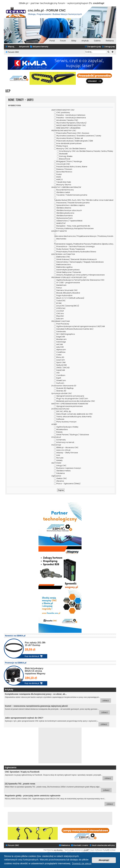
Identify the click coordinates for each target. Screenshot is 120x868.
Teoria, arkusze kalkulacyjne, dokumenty (74, 417)
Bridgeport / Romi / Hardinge (69, 161)
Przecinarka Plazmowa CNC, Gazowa (73, 133)
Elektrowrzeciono (64, 264)
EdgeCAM (61, 337)
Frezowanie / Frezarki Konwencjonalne (73, 203)
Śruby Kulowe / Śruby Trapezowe (71, 249)
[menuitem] (39, 47)
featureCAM (62, 365)
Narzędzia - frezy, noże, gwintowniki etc (73, 226)
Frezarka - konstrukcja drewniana (71, 118)
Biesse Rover (65, 159)
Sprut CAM (61, 362)
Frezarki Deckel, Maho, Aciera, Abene (72, 167)
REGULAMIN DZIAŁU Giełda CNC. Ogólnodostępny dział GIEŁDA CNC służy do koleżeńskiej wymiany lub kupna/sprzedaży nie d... (60, 800)
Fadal (59, 174)
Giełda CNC (62, 478)
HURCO (59, 179)
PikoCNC (60, 316)
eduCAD (60, 347)
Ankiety (59, 460)
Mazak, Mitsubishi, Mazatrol (68, 293)
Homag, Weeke (66, 156)
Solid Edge (61, 342)
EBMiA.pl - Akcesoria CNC (67, 447)
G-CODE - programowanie (68, 283)
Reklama (110, 41)
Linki (58, 455)
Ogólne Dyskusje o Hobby (67, 427)
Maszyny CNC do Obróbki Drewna (71, 149)
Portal (52, 41)
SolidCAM (61, 370)
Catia (59, 355)
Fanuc (59, 288)
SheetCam (61, 380)
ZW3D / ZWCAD (63, 368)
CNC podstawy (63, 112)
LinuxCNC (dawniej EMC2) (68, 306)
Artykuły (85, 41)
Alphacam (61, 350)
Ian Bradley (58, 850)
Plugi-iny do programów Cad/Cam (72, 398)
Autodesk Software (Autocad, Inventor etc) (75, 329)
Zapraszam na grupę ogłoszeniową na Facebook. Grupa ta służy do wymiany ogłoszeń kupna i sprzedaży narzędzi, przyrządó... (59, 776)
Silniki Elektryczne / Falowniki (69, 272)
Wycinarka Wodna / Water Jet (70, 138)
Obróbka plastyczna (65, 213)
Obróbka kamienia (65, 216)
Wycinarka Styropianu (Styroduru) (71, 123)
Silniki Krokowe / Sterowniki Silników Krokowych (77, 259)
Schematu (61, 440)
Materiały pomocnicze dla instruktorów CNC (76, 401)
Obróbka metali (63, 192)
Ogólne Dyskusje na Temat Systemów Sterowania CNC (80, 280)
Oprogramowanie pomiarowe (69, 406)
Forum (63, 41)
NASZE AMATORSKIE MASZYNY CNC (71, 125)
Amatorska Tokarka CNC (67, 120)
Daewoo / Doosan (64, 169)
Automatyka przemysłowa (68, 270)
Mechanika (61, 239)
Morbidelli (63, 154)
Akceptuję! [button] (104, 860)
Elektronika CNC (63, 257)
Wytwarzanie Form (65, 218)
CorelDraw (61, 352)
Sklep (74, 41)
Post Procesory (63, 324)
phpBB (86, 850)
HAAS (59, 177)
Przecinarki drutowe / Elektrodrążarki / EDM (75, 141)
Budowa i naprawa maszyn (69, 468)
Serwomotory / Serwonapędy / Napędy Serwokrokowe (80, 262)
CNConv (60, 313)
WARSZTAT (61, 223)
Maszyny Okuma (64, 185)
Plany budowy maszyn (66, 422)
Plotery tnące (62, 146)
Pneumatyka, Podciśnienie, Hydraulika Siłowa (76, 252)
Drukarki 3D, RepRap (65, 388)
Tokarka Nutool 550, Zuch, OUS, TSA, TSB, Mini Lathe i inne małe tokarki (84, 200)
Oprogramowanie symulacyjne (70, 396)
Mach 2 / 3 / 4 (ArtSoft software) (70, 298)
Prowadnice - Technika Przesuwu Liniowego (76, 246)
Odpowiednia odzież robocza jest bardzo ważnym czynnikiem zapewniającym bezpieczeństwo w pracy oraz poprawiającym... (58, 698)
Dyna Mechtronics (64, 172)
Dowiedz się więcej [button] (82, 863)
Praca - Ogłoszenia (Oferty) (68, 484)
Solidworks (61, 331)
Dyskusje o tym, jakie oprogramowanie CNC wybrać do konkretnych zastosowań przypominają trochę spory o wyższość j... (57, 722)
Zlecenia (60, 481)
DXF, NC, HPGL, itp (64, 411)
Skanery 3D (61, 391)
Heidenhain (61, 285)
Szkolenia (61, 473)
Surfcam (60, 383)
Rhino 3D (60, 357)
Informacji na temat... (66, 442)
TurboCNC (61, 301)
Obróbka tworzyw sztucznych (69, 210)
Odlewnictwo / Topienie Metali (69, 221)
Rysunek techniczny (65, 190)
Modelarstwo (62, 429)
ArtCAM (60, 344)
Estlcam (60, 319)
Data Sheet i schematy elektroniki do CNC (75, 414)
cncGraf (60, 311)
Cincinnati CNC (63, 164)
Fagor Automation (64, 295)
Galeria (97, 41)
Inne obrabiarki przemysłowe (69, 143)
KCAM (59, 303)
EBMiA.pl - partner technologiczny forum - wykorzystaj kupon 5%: (56, 3)
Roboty (59, 432)
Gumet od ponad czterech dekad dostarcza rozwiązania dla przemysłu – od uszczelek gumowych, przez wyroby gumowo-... (57, 710)
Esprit (59, 378)
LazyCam (61, 360)
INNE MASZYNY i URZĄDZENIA (68, 128)
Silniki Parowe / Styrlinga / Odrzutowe (73, 435)
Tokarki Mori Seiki (64, 182)
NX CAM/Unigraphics (66, 334)
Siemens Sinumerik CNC (67, 290)
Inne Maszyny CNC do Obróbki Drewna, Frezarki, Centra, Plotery (86, 151)
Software (60, 419)
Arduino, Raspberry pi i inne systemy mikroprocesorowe (80, 275)
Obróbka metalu (64, 471)
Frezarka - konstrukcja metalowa (71, 115)
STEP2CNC (61, 308)
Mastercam (62, 339)
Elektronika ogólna (64, 267)
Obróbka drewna (64, 208)
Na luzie (60, 458)
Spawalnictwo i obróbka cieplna (71, 205)
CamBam (61, 375)
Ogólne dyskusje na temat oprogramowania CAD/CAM (81, 326)
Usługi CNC (61, 465)
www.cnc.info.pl (63, 450)
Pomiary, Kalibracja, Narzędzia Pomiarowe (75, 228)
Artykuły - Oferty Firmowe (67, 453)
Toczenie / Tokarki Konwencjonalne (72, 195)
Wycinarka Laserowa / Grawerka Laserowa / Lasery (79, 136)
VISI (58, 373)
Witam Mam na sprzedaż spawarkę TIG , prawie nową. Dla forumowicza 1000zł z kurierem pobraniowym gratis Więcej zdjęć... (58, 787)
